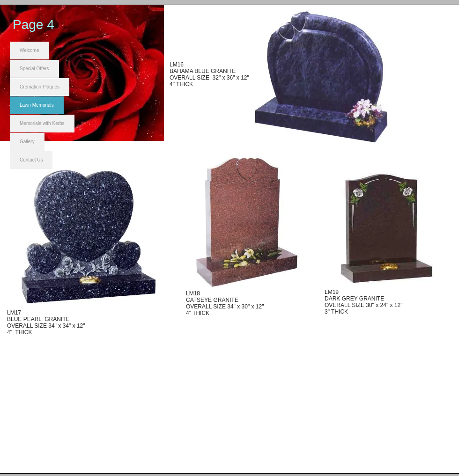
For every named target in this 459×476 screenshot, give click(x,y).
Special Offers (34, 69)
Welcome (30, 50)
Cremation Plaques (40, 87)
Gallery (27, 142)
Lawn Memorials (37, 105)
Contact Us (31, 160)
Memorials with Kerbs (42, 123)
